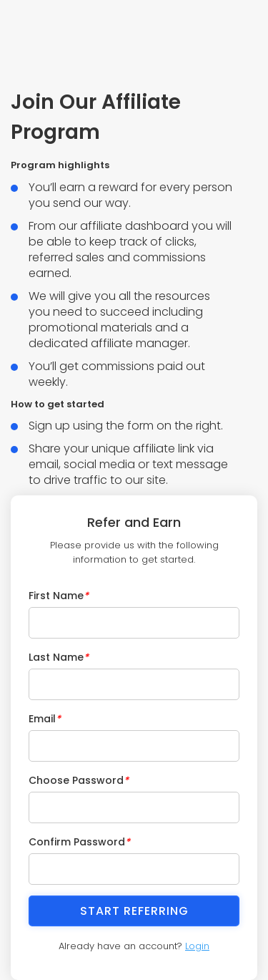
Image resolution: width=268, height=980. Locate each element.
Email (45, 719)
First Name (59, 596)
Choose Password (79, 780)
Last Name (59, 657)
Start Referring (134, 911)
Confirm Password (79, 842)
